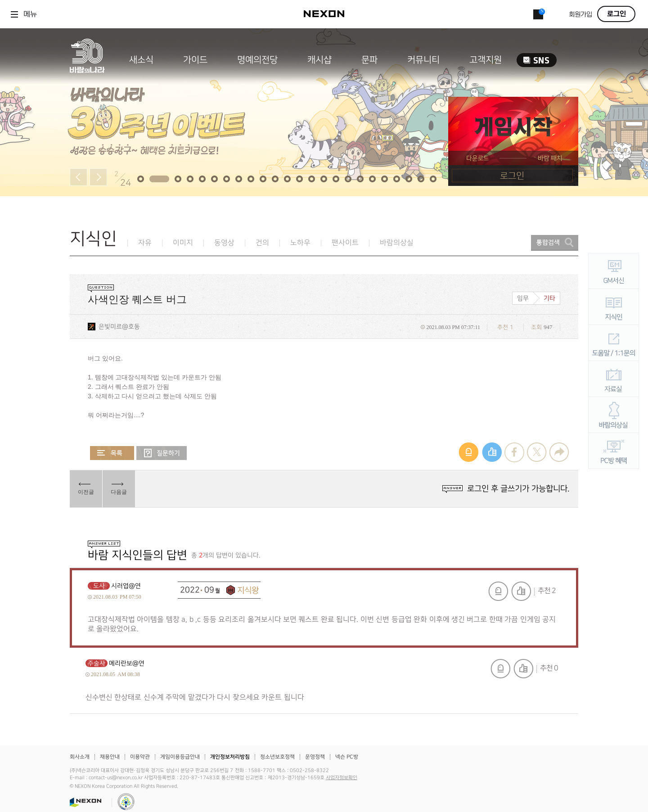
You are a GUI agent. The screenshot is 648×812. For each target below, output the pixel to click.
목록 (112, 453)
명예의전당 (257, 60)
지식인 (93, 239)
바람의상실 (397, 243)
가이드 (195, 60)
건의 (262, 243)
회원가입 (580, 15)
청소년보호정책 (277, 757)
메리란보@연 (127, 663)
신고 (498, 591)
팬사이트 (345, 243)
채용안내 (110, 757)
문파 (369, 60)
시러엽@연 (126, 586)
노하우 (300, 243)
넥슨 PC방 (347, 757)
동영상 (224, 243)
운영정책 (315, 757)
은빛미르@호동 (119, 327)
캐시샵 (319, 60)
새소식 (141, 60)
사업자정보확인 (342, 778)
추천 (521, 591)
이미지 (183, 243)
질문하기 (162, 453)
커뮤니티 (423, 60)
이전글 (86, 492)
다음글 (119, 492)
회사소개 (80, 757)
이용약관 (140, 757)
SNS (537, 60)
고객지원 (486, 60)
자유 (145, 243)
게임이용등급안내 (180, 757)
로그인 (616, 14)
